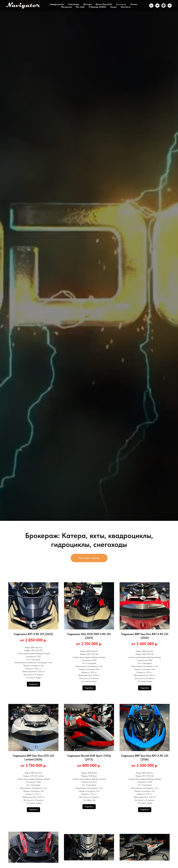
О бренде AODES (97, 7)
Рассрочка (66, 7)
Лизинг (134, 4)
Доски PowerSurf (104, 4)
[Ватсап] (164, 6)
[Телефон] (151, 6)
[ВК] (170, 6)
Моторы (87, 4)
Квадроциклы (57, 4)
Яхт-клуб (80, 7)
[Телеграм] (157, 6)
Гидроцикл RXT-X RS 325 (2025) (33, 634)
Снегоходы (74, 4)
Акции (113, 7)
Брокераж (121, 4)
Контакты (126, 7)
